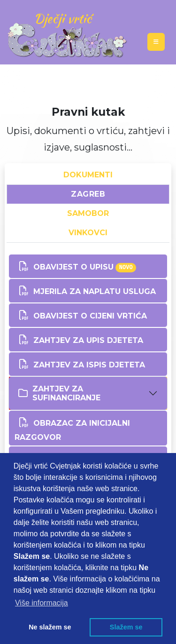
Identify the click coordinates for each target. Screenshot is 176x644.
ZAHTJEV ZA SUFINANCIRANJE (59, 393)
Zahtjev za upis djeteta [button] (79, 340)
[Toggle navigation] (156, 42)
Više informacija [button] (42, 603)
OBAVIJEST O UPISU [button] (75, 266)
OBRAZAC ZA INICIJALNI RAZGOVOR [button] (72, 427)
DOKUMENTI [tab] (88, 175)
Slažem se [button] (126, 627)
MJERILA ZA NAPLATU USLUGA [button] (85, 291)
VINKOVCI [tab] (88, 233)
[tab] (88, 393)
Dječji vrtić (63, 18)
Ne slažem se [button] (50, 627)
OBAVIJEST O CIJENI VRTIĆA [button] (81, 315)
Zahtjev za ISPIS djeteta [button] (80, 364)
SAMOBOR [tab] (88, 213)
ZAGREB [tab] (88, 194)
